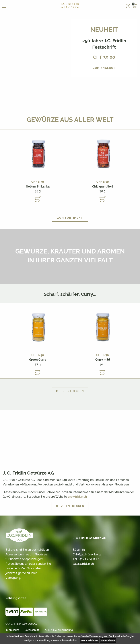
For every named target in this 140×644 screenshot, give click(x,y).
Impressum (12, 630)
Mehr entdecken (70, 391)
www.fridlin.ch (77, 497)
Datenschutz (32, 630)
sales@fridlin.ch (83, 564)
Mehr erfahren (90, 640)
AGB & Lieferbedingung (59, 630)
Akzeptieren (108, 640)
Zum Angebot (104, 68)
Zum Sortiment (70, 218)
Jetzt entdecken (70, 506)
